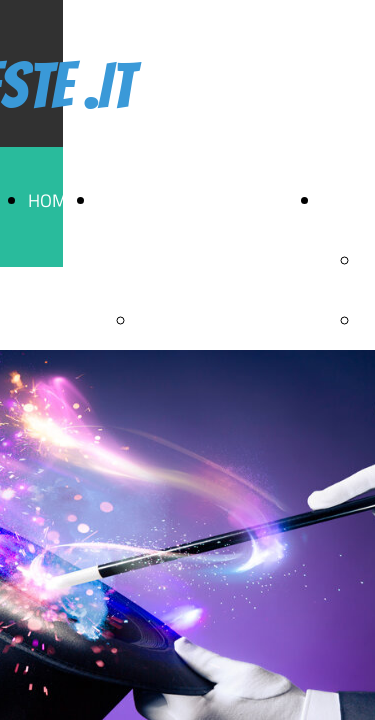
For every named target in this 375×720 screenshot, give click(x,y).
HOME (52, 200)
